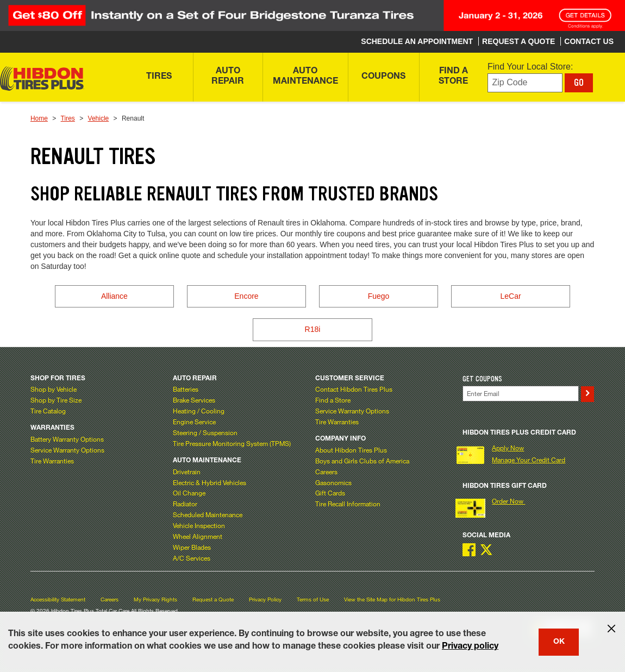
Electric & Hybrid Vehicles (210, 482)
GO (579, 83)
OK (559, 642)
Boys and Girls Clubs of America (362, 461)
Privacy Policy (265, 599)
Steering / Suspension (205, 432)
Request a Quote (213, 599)
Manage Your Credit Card (529, 460)
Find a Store (333, 400)
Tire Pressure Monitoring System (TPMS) (232, 443)
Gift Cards (330, 493)
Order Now (508, 501)
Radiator (185, 504)
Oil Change (189, 493)
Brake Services (194, 400)
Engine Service (194, 422)
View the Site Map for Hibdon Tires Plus (392, 599)
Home (39, 118)
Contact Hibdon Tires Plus (354, 389)
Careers (326, 472)
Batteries (186, 389)
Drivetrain (187, 472)
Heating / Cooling (199, 411)
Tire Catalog (48, 411)
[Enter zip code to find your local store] (525, 83)
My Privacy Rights (155, 599)
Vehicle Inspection (199, 525)
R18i (313, 329)
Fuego (379, 296)
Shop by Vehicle (54, 389)
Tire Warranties (52, 461)
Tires (68, 118)
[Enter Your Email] (521, 394)
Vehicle (99, 118)
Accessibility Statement (58, 599)
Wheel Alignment (198, 536)
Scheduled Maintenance (208, 514)
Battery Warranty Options (67, 439)
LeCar (511, 296)
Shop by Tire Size (56, 400)
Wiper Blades (192, 547)
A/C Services (192, 558)
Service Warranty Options (67, 450)
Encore (246, 296)
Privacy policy (470, 647)
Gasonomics (333, 482)
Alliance (114, 296)
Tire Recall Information (348, 504)
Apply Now (508, 448)
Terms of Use (313, 599)
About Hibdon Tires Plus (351, 450)
